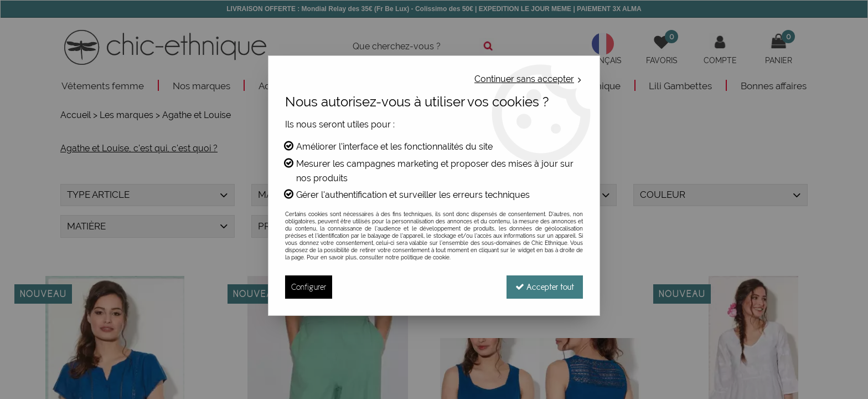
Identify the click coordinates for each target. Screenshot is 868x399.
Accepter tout (545, 287)
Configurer (309, 287)
